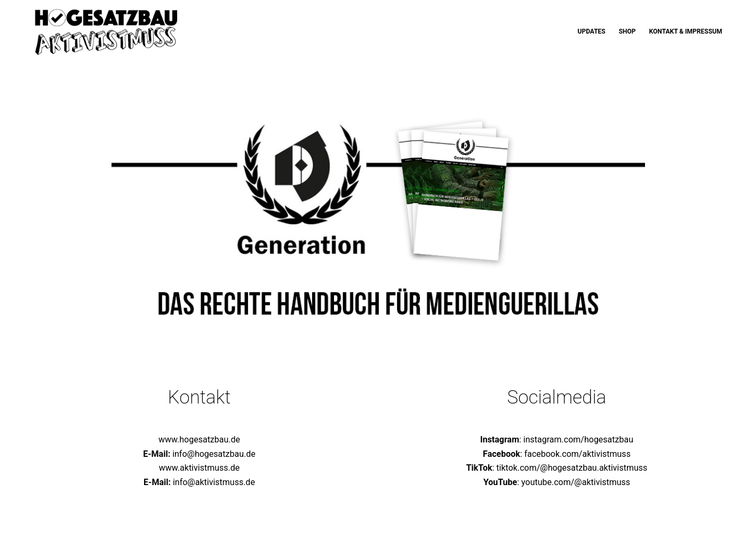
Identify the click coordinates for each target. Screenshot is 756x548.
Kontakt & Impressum (686, 31)
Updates (591, 31)
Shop (627, 31)
